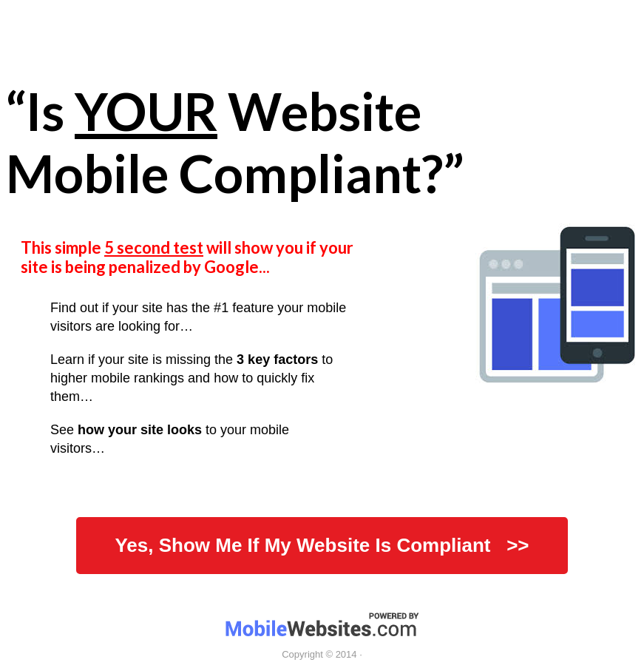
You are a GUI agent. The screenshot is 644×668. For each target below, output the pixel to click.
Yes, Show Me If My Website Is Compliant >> (322, 545)
